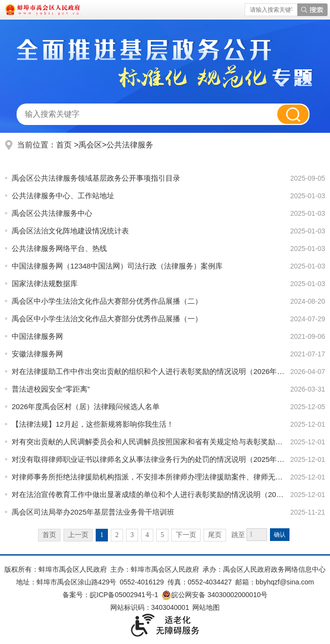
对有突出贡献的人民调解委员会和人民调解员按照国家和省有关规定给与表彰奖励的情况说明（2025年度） (149, 442)
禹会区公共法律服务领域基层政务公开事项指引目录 (96, 178)
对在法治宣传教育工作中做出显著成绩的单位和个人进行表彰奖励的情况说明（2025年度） (149, 494)
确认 (280, 535)
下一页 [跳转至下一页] (186, 535)
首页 (64, 145)
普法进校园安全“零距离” (51, 389)
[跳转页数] (257, 535)
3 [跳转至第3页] (132, 535)
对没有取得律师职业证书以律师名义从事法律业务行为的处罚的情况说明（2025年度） (149, 459)
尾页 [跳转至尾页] (215, 535)
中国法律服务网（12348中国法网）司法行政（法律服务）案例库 (117, 266)
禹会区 (90, 145)
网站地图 (206, 607)
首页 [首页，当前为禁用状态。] (49, 535)
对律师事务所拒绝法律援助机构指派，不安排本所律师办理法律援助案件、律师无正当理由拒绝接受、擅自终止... (149, 477)
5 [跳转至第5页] (162, 535)
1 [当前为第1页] (102, 535)
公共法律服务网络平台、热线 (59, 248)
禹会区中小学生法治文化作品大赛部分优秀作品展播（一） (107, 319)
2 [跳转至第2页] (117, 535)
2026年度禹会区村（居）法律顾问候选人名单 (86, 406)
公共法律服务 (130, 145)
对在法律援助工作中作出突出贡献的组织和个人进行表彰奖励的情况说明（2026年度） (149, 371)
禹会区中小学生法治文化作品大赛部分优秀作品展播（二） (107, 301)
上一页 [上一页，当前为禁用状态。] (78, 535)
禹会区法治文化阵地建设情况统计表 (70, 231)
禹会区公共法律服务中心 (52, 213)
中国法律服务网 (37, 336)
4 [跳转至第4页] (147, 535)
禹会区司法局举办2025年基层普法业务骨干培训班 (93, 512)
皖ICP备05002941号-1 (124, 595)
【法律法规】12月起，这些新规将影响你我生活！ (93, 424)
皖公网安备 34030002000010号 (215, 595)
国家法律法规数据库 (45, 283)
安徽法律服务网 (37, 354)
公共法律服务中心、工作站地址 (63, 196)
